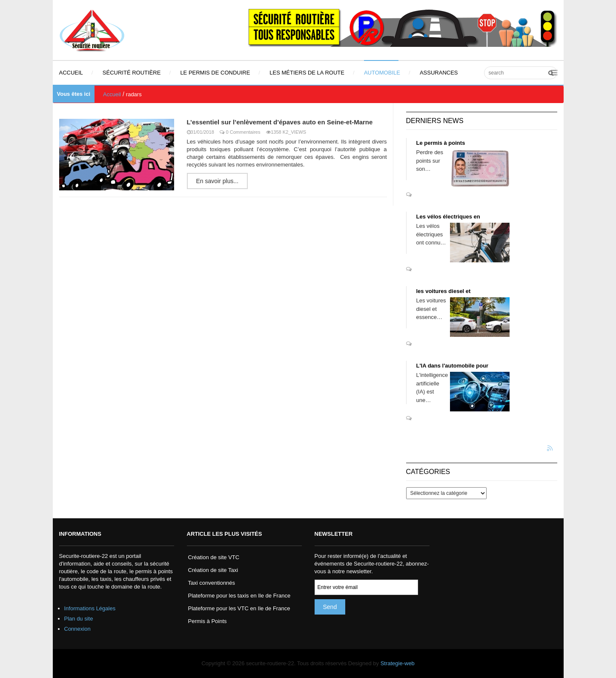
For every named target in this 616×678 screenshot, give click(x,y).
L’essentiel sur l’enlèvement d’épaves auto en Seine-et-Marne (280, 122)
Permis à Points (208, 621)
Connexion (77, 629)
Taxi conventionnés (212, 583)
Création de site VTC (214, 557)
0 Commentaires (243, 132)
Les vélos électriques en (448, 217)
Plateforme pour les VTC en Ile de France (239, 608)
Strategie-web (398, 663)
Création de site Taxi (213, 570)
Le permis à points (441, 143)
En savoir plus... (218, 181)
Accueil (112, 94)
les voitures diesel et (444, 291)
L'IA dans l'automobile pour (453, 366)
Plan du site (79, 619)
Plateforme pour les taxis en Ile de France (239, 596)
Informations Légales (90, 608)
